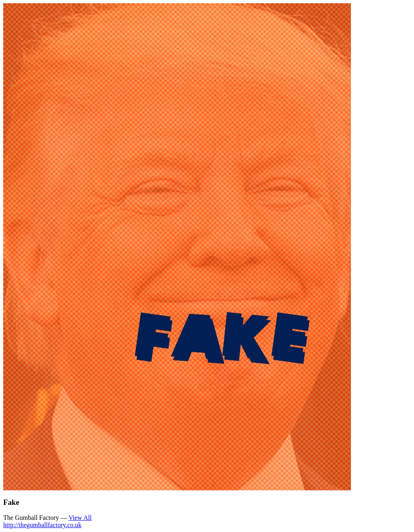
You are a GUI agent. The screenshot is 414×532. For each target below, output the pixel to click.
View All (80, 518)
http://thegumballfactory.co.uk (42, 525)
